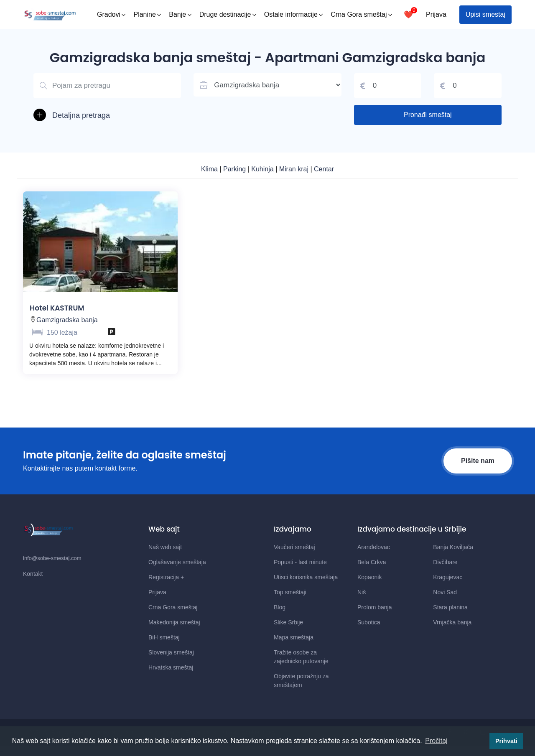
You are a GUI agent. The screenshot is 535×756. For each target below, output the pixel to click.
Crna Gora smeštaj (361, 14)
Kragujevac (448, 577)
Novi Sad (445, 592)
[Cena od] (388, 86)
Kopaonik (369, 577)
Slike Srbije (288, 622)
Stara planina (450, 607)
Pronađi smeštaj (428, 115)
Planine (147, 14)
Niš (362, 592)
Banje (180, 14)
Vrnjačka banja (452, 622)
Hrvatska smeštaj (171, 667)
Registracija (166, 577)
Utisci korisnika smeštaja (306, 577)
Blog (280, 607)
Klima (210, 169)
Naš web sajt (165, 547)
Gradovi (111, 14)
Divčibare (445, 562)
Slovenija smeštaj (171, 652)
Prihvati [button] (506, 741)
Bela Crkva (372, 562)
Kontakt (33, 574)
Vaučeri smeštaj (294, 547)
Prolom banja (375, 607)
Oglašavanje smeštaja (177, 562)
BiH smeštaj (164, 637)
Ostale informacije (294, 14)
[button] (107, 116)
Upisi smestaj (485, 14)
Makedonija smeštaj (174, 622)
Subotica (369, 622)
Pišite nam (478, 461)
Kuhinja (263, 169)
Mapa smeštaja (294, 637)
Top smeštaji (290, 592)
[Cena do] (468, 86)
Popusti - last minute (300, 562)
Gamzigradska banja (67, 320)
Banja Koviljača (453, 547)
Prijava (436, 14)
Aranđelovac (374, 547)
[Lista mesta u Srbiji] (267, 85)
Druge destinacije (228, 14)
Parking (236, 169)
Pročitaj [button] (436, 741)
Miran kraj (295, 169)
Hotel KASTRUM (57, 308)
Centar (324, 169)
